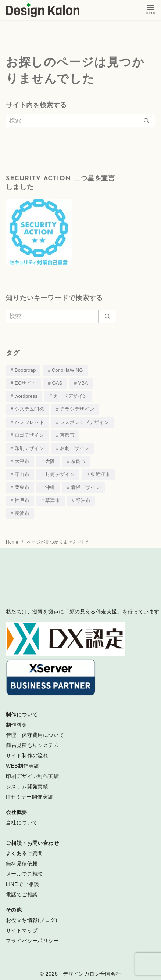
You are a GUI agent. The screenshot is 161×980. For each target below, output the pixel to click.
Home (13, 538)
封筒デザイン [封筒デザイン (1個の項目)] (60, 471)
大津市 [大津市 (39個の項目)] (22, 459)
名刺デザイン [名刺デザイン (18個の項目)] (75, 446)
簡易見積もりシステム (32, 741)
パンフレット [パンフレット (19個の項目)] (29, 421)
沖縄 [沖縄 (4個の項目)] (50, 484)
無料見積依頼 (22, 859)
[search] (146, 120)
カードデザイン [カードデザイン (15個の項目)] (70, 395)
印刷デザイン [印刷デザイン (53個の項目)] (29, 446)
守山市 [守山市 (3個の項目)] (22, 471)
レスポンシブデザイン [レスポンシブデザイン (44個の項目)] (84, 421)
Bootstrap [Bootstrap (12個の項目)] (25, 370)
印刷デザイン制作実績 (32, 772)
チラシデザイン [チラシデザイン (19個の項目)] (77, 408)
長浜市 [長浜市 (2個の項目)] (22, 509)
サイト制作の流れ (27, 751)
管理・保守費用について (35, 731)
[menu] (151, 9)
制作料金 (17, 720)
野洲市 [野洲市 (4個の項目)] (83, 497)
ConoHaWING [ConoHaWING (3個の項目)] (67, 370)
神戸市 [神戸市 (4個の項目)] (22, 497)
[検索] (80, 120)
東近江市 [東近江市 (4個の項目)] (100, 471)
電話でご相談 (22, 890)
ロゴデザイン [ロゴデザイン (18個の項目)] (29, 433)
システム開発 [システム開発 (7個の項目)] (29, 408)
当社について (22, 818)
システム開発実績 (27, 782)
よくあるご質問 (24, 849)
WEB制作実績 (23, 761)
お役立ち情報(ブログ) (32, 916)
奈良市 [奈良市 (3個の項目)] (78, 459)
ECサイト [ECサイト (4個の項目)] (25, 383)
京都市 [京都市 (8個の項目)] (67, 433)
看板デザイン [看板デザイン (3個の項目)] (86, 484)
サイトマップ (22, 926)
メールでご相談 (24, 869)
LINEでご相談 (22, 880)
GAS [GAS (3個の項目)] (57, 383)
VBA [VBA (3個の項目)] (83, 383)
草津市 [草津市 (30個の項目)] (53, 497)
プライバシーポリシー (32, 936)
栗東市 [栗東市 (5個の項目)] (22, 484)
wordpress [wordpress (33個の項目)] (26, 395)
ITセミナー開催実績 (29, 792)
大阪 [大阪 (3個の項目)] (50, 459)
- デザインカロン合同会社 (90, 969)
